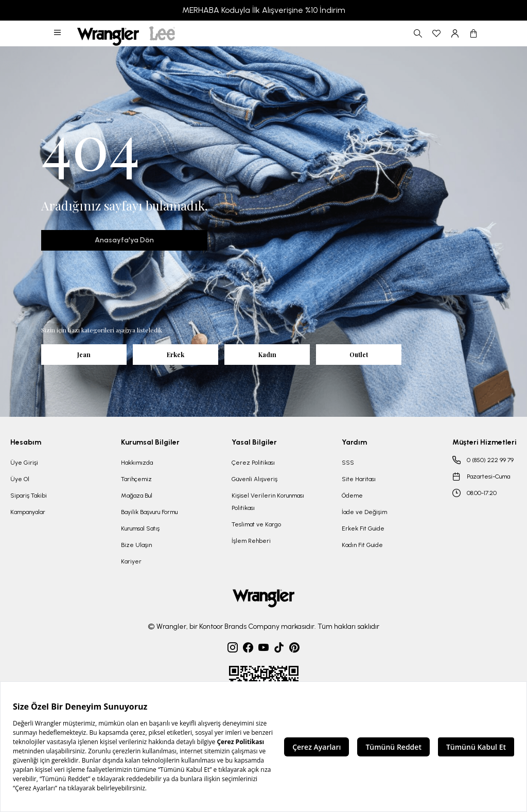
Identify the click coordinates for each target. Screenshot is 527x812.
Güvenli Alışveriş (254, 479)
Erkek (175, 355)
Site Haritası (359, 479)
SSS (348, 463)
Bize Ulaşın (136, 545)
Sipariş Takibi (29, 496)
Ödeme (352, 496)
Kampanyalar (28, 512)
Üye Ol (20, 479)
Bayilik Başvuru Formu (149, 512)
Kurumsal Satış (140, 528)
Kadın (267, 355)
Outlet (359, 355)
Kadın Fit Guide (362, 545)
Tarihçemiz (136, 479)
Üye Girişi (24, 463)
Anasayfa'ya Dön (124, 240)
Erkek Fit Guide (363, 528)
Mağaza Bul (137, 496)
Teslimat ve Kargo (256, 524)
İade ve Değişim (364, 512)
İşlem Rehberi (251, 541)
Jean (84, 355)
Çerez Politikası (253, 463)
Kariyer (131, 561)
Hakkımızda (137, 463)
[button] (58, 33)
